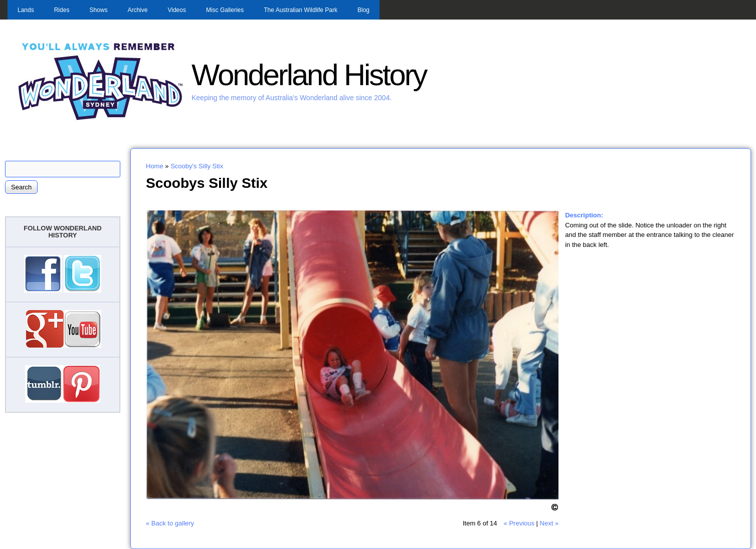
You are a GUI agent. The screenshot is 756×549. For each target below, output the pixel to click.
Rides (62, 10)
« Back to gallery (170, 523)
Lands (26, 10)
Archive (137, 10)
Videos (176, 10)
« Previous (519, 523)
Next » (549, 523)
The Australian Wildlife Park (301, 10)
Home (155, 166)
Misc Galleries (225, 10)
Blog (363, 10)
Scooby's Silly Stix (197, 166)
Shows (98, 10)
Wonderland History (309, 75)
